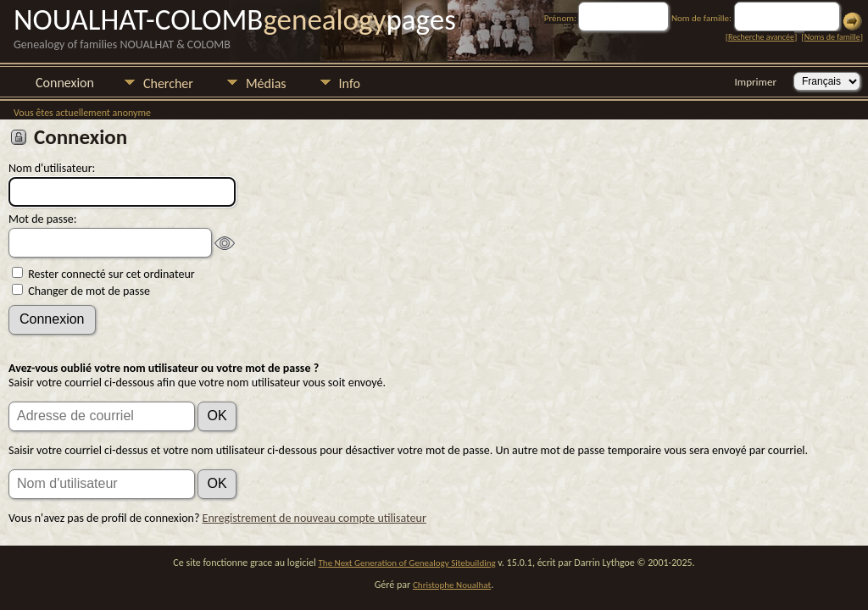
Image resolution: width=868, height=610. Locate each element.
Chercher (168, 83)
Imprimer (756, 82)
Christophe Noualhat (452, 585)
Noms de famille (832, 37)
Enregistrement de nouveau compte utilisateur (314, 518)
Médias (266, 83)
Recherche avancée (761, 37)
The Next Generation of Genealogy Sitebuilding (407, 563)
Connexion (65, 83)
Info (350, 83)
